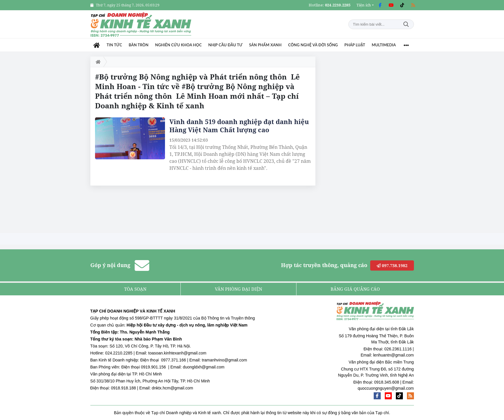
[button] (365, 5)
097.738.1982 (392, 265)
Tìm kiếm (406, 24)
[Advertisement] (370, 144)
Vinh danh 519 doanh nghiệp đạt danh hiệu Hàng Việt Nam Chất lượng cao (239, 126)
